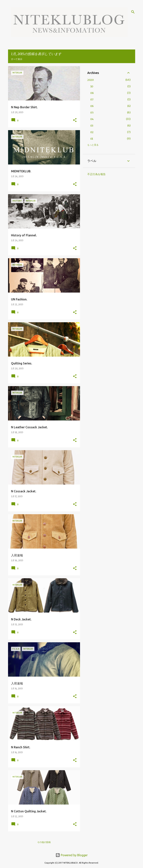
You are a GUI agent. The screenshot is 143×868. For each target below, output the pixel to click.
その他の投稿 (44, 842)
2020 (90, 80)
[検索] (133, 12)
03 (92, 126)
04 (92, 119)
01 (92, 139)
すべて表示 (17, 59)
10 (92, 86)
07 (92, 100)
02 (92, 132)
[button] (75, 120)
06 (92, 106)
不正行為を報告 (96, 174)
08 (92, 93)
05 (92, 113)
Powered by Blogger (72, 855)
